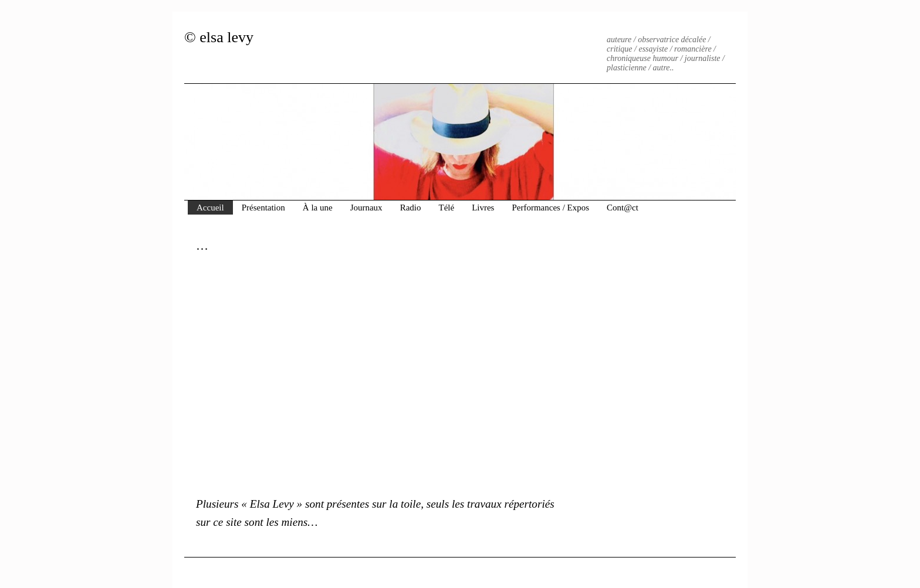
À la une (318, 208)
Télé (446, 208)
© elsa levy (219, 37)
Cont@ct (623, 208)
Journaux (366, 208)
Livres (483, 208)
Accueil (210, 208)
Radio (411, 208)
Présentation (263, 208)
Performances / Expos (550, 208)
